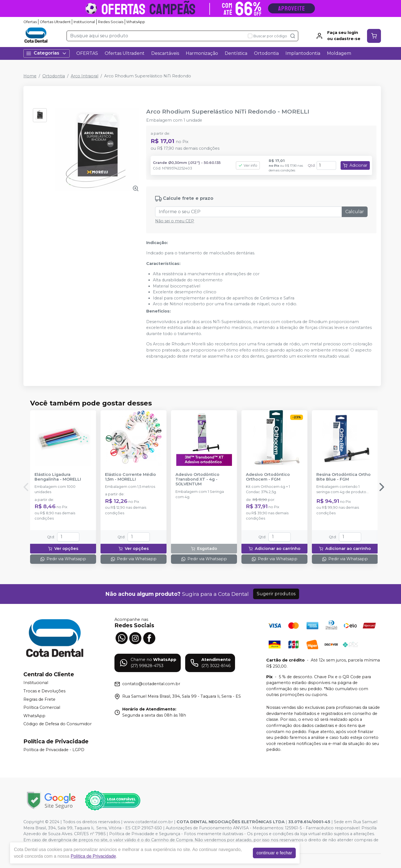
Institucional (84, 22)
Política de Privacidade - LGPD (54, 750)
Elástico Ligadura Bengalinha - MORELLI (58, 477)
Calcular (355, 212)
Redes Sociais (111, 22)
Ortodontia (266, 53)
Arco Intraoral (85, 76)
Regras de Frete (39, 699)
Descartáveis (165, 53)
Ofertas (30, 22)
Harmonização (202, 53)
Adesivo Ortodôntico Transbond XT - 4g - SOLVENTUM (197, 480)
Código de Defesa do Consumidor (58, 724)
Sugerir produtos (276, 594)
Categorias (47, 53)
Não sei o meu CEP (175, 221)
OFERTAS (87, 53)
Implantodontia (303, 53)
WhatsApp (136, 22)
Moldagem (339, 53)
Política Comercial (42, 707)
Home (30, 76)
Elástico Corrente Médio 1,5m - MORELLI (130, 477)
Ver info (248, 165)
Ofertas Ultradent (55, 22)
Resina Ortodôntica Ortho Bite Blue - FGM (343, 477)
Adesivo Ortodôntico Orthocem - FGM (268, 477)
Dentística (236, 53)
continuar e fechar (274, 853)
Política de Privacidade (93, 856)
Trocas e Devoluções (44, 691)
